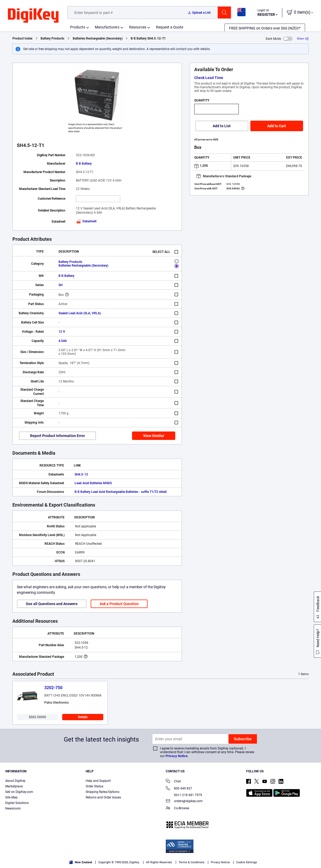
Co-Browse (177, 809)
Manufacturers (107, 27)
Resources (138, 27)
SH (60, 285)
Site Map (11, 797)
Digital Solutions (17, 803)
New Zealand (81, 862)
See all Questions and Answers (52, 604)
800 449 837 (179, 789)
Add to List (222, 126)
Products (78, 27)
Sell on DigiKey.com (19, 792)
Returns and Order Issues (103, 797)
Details (83, 717)
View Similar (154, 436)
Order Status (94, 786)
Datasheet (86, 221)
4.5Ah (63, 341)
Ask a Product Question (119, 604)
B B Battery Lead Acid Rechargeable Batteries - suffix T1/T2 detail (121, 492)
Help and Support (98, 781)
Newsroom (13, 808)
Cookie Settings (247, 862)
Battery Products (52, 38)
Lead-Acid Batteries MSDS (93, 483)
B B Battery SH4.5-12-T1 (148, 38)
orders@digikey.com (184, 801)
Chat (173, 782)
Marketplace (14, 786)
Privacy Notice (177, 756)
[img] (33, 16)
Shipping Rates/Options (103, 792)
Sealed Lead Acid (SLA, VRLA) (80, 313)
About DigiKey (15, 781)
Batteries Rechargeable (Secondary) (98, 38)
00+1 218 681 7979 (184, 795)
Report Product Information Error (57, 436)
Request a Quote (170, 27)
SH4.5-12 (81, 474)
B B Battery (84, 164)
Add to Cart (277, 126)
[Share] (303, 39)
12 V (62, 332)
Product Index (22, 38)
